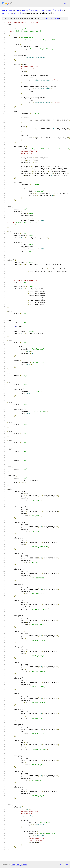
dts (21, 13)
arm (10, 13)
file (45, 18)
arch (4, 13)
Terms (24, 865)
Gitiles (13, 865)
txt (61, 865)
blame (57, 18)
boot (16, 13)
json (66, 865)
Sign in (66, 3)
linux (18, 10)
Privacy (19, 865)
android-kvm (8, 10)
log (51, 18)
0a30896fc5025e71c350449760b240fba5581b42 (43, 10)
